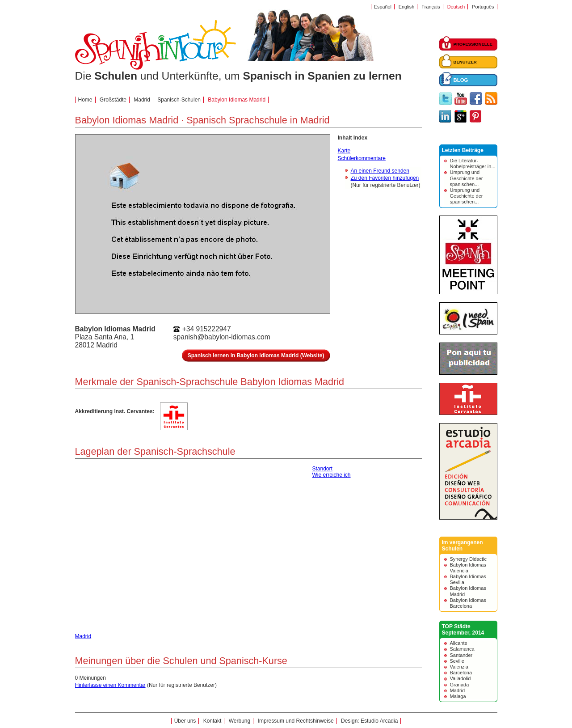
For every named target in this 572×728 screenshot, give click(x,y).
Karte (344, 151)
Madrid (458, 690)
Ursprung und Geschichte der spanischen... (467, 178)
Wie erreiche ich (332, 475)
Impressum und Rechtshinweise (296, 721)
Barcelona (461, 673)
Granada (460, 685)
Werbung (240, 721)
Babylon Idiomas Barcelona (468, 603)
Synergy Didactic (469, 559)
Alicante (459, 643)
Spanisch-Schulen (179, 100)
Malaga (458, 696)
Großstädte (113, 100)
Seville (457, 661)
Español (383, 7)
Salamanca (462, 649)
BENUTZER (465, 62)
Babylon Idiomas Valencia (468, 568)
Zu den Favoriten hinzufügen (385, 178)
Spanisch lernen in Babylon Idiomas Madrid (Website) (256, 356)
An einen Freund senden (380, 171)
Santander (461, 655)
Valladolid (461, 678)
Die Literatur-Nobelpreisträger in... (473, 163)
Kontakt (212, 721)
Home (85, 100)
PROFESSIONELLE (473, 44)
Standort (322, 469)
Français (431, 7)
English (406, 7)
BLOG (461, 80)
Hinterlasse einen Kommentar (110, 685)
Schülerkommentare (362, 158)
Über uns (185, 721)
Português (483, 7)
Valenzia (459, 667)
